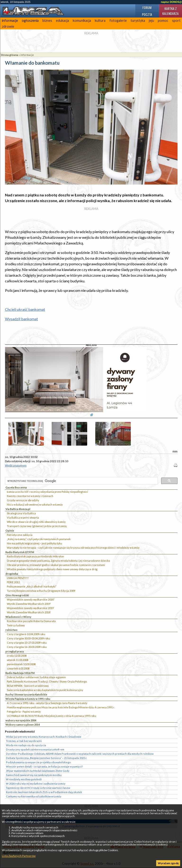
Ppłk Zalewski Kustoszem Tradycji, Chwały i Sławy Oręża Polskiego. (47, 681)
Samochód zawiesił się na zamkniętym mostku (34, 775)
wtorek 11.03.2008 (18, 660)
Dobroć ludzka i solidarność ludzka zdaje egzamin (36, 677)
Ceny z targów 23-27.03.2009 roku (27, 643)
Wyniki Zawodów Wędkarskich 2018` (29, 612)
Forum (147, 7)
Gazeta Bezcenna (16, 487)
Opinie (10, 531)
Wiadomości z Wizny (18, 617)
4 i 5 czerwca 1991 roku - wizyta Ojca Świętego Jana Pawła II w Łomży (47, 703)
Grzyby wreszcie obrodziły (23, 500)
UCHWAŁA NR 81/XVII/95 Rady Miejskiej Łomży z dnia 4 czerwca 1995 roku (52, 716)
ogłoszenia (30, 20)
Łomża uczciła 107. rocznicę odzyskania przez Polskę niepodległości (47, 492)
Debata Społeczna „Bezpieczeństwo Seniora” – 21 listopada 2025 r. (46, 758)
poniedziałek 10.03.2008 (21, 664)
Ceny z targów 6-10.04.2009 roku (26, 634)
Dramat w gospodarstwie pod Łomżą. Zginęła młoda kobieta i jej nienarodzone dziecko (58, 561)
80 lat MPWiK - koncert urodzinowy (28, 686)
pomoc (163, 20)
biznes (47, 20)
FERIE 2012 (13, 582)
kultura (100, 20)
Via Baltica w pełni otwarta (23, 518)
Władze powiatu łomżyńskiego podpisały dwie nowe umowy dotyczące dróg (52, 569)
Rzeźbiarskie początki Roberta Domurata (31, 621)
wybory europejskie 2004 (21, 720)
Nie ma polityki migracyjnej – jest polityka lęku (34, 543)
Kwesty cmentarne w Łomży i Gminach (30, 496)
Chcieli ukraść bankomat (25, 309)
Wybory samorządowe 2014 (23, 725)
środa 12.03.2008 (17, 656)
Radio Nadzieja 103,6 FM (20, 673)
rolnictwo (11, 630)
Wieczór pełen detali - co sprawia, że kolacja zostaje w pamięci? (44, 766)
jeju (151, 20)
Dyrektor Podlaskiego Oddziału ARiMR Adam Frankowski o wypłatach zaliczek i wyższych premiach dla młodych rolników (80, 754)
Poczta (147, 14)
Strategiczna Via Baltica (21, 513)
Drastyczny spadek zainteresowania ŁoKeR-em (35, 749)
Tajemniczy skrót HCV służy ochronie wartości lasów (38, 788)
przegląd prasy (15, 651)
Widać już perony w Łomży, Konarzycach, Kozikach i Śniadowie (44, 737)
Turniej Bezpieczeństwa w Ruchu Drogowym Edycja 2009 (41, 591)
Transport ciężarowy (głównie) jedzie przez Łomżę (37, 526)
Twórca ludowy (16, 625)
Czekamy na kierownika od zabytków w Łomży (34, 796)
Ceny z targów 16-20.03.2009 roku (27, 647)
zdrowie (8, 26)
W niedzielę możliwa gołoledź (24, 779)
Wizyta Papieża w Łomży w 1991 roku (28, 699)
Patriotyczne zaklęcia (20, 535)
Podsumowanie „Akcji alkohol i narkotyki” (32, 586)
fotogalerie (118, 20)
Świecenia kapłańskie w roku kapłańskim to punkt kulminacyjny (45, 690)
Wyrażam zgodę (168, 863)
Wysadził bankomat (21, 319)
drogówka (12, 574)
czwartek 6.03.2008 (18, 668)
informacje (10, 20)
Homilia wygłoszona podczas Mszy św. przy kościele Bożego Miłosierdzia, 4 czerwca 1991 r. (61, 707)
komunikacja (82, 20)
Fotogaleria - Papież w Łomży (24, 712)
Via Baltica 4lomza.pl (18, 509)
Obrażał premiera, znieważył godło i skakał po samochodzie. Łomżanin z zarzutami (56, 565)
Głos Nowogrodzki (17, 595)
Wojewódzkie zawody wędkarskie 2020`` (31, 599)
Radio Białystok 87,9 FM (20, 552)
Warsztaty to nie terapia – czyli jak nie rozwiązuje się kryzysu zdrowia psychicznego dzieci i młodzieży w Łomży (73, 548)
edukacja (62, 20)
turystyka (138, 20)
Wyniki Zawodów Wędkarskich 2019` (29, 604)
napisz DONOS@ (171, 2)
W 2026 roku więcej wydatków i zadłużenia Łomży (36, 784)
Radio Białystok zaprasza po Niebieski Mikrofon (35, 556)
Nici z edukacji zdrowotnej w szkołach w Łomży (35, 504)
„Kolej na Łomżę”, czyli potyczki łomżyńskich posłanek (39, 539)
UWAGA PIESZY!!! (18, 578)
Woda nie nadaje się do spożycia (26, 745)
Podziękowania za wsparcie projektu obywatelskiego (38, 762)
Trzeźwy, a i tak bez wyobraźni (24, 741)
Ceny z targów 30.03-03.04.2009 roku (28, 638)
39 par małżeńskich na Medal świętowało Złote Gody (38, 771)
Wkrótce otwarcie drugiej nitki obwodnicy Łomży (36, 522)
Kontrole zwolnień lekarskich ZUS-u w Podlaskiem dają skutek (44, 792)
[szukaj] (81, 481)
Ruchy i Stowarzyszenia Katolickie (26, 694)
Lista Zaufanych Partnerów (19, 856)
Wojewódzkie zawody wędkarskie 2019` (31, 608)
